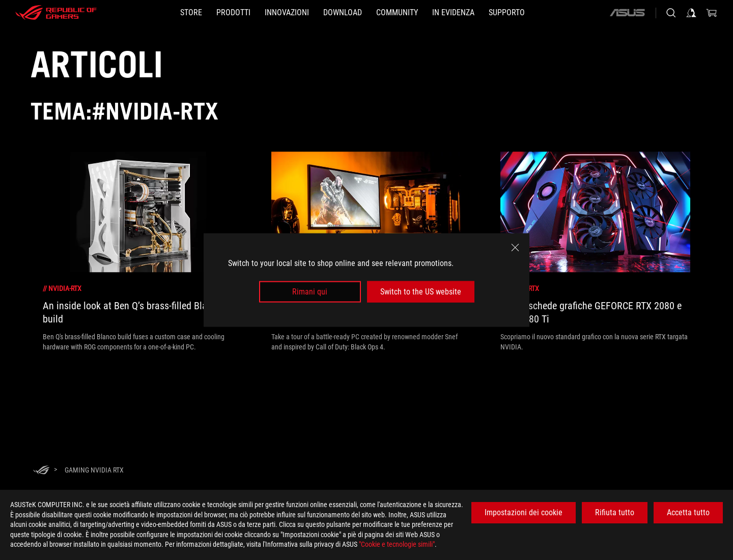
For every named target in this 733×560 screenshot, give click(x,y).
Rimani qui (310, 292)
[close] (515, 247)
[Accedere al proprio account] (691, 13)
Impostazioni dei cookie (524, 512)
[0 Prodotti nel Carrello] (712, 13)
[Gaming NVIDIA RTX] (94, 470)
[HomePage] (41, 471)
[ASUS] (627, 13)
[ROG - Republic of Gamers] (56, 13)
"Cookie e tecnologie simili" (397, 544)
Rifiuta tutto (615, 512)
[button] (233, 13)
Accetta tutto (688, 512)
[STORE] (191, 13)
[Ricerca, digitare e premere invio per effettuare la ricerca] (671, 13)
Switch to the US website (421, 292)
